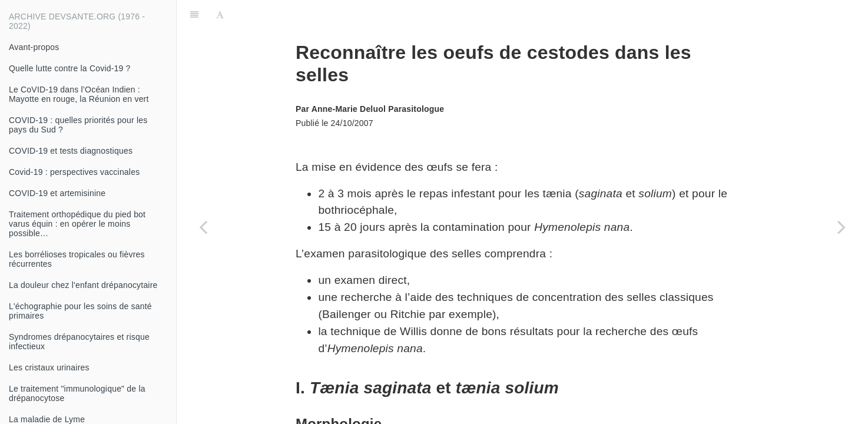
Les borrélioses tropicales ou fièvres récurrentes (77, 259)
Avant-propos (34, 47)
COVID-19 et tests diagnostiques (71, 151)
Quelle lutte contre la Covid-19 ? (70, 68)
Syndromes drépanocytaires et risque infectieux (79, 342)
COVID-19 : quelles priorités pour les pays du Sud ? (78, 125)
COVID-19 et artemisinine (57, 193)
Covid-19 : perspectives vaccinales (74, 172)
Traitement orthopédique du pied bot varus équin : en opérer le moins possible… (77, 224)
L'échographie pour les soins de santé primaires (80, 311)
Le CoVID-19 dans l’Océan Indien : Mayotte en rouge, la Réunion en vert (79, 94)
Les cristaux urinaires (49, 367)
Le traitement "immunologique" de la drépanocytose (77, 393)
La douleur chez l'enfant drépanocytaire (83, 285)
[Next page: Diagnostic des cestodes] (842, 227)
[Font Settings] (220, 15)
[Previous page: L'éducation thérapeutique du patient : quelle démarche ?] (203, 227)
